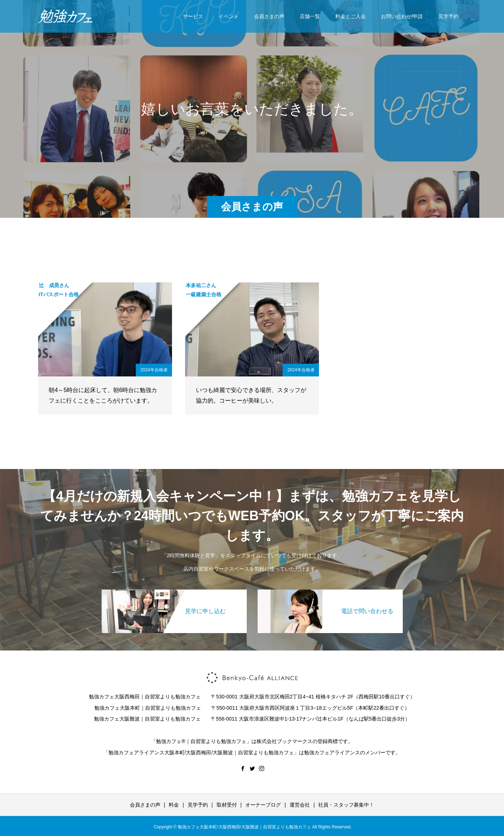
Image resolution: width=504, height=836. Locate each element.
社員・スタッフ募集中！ (346, 805)
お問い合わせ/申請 (402, 16)
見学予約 (448, 16)
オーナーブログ (263, 805)
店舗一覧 (310, 16)
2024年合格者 (154, 370)
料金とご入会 (351, 16)
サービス (193, 16)
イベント (229, 16)
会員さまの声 (269, 16)
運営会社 (300, 805)
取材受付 (227, 805)
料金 (174, 805)
